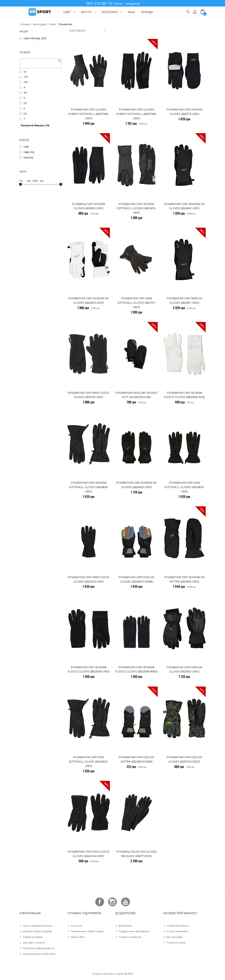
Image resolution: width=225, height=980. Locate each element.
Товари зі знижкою (130, 937)
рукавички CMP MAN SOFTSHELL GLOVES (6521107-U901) (136, 303)
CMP (26, 147)
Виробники (125, 926)
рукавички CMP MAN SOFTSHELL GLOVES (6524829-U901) (184, 487)
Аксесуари (40, 24)
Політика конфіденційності (39, 948)
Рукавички (65, 24)
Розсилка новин (176, 943)
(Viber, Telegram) (127, 4)
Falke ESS (29, 152)
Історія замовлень (178, 931)
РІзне (52, 24)
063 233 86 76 (99, 3)
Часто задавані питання (38, 926)
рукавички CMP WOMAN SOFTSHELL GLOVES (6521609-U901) (136, 208)
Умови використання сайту (39, 954)
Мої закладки (175, 937)
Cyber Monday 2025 (35, 38)
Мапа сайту (78, 937)
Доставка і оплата (34, 943)
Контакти (77, 926)
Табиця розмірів (33, 937)
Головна (25, 24)
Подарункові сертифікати (134, 931)
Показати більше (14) (35, 125)
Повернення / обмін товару (87, 931)
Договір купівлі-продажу (38, 931)
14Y (26, 82)
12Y (26, 77)
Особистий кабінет (178, 926)
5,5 (25, 103)
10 (25, 72)
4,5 (25, 93)
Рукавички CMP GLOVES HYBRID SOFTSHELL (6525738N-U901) (89, 114)
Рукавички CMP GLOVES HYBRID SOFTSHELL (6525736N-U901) (136, 114)
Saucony (28, 157)
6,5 (25, 114)
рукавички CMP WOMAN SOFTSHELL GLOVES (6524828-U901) (89, 487)
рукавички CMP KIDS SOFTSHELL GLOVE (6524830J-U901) (89, 762)
